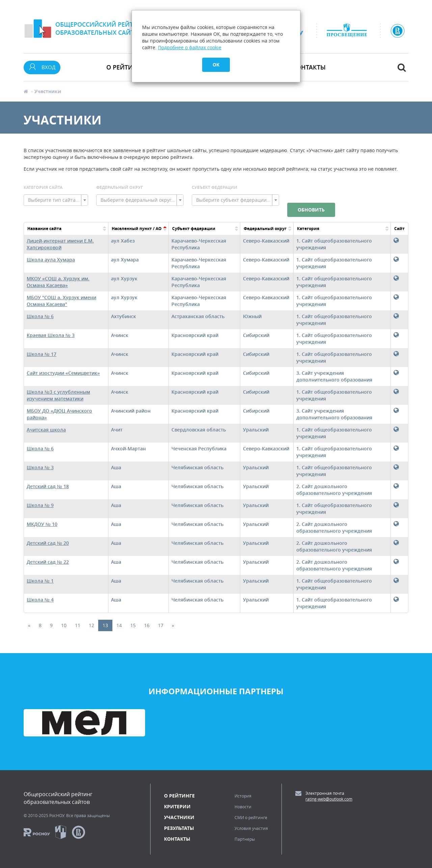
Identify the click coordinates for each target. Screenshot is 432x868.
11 (78, 625)
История (243, 796)
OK (216, 65)
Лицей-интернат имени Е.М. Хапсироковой (60, 244)
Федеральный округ (120, 187)
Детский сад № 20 (48, 543)
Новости (243, 807)
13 (105, 625)
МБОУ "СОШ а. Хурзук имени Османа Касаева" (61, 301)
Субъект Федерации (214, 187)
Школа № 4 (40, 600)
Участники (179, 817)
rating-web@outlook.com (329, 799)
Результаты (179, 828)
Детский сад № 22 (48, 562)
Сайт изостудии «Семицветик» (63, 373)
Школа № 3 (40, 467)
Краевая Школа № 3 (51, 335)
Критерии (177, 806)
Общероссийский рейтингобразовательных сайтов (101, 28)
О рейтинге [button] (125, 67)
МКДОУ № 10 (42, 524)
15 (133, 625)
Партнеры (245, 839)
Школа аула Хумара (51, 260)
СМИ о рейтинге (251, 817)
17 (161, 625)
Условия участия (251, 828)
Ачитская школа (46, 430)
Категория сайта (43, 187)
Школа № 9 (40, 505)
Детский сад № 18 (48, 486)
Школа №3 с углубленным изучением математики (58, 395)
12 (91, 625)
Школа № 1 (40, 581)
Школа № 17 (42, 354)
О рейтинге (179, 796)
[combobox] (56, 200)
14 (119, 625)
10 (64, 625)
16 (147, 625)
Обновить (311, 210)
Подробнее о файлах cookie (190, 47)
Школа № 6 (40, 316)
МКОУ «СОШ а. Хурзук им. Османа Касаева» (58, 282)
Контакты (309, 67)
